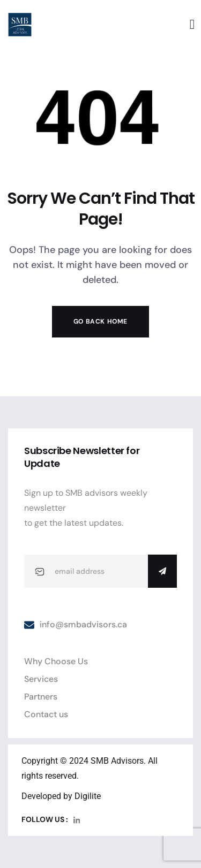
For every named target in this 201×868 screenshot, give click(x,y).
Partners (41, 697)
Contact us (46, 714)
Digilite (88, 796)
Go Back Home (100, 321)
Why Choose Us (56, 661)
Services (41, 679)
